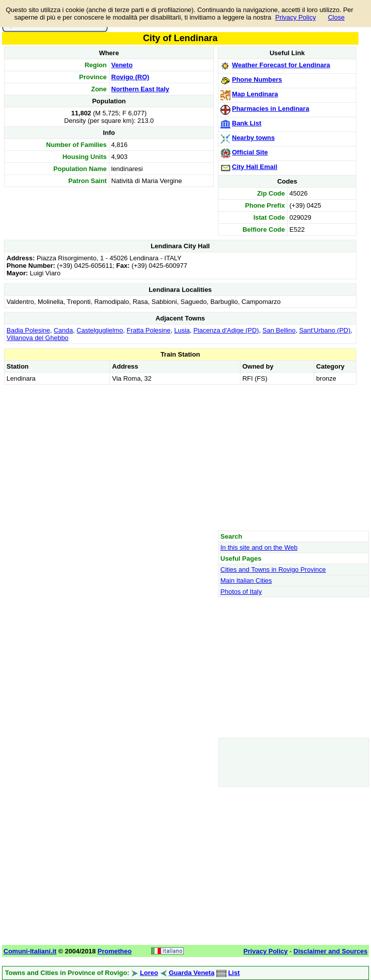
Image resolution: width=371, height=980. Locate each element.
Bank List (247, 123)
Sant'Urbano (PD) (325, 330)
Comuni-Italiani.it (30, 951)
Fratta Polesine (148, 330)
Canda (63, 330)
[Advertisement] (180, 457)
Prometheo (114, 951)
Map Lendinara (255, 94)
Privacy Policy (295, 17)
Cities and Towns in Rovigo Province (273, 569)
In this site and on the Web (259, 547)
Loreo (149, 973)
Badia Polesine (28, 330)
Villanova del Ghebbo (37, 338)
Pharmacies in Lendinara (271, 109)
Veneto (122, 65)
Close (336, 17)
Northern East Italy (141, 89)
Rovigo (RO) (131, 77)
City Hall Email (255, 167)
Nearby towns (253, 138)
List (234, 973)
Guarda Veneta (192, 973)
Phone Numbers (257, 79)
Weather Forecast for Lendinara (281, 65)
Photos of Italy (241, 592)
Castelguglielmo (100, 330)
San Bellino (279, 330)
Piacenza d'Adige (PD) (226, 330)
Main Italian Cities (246, 581)
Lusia (182, 330)
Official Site (250, 152)
